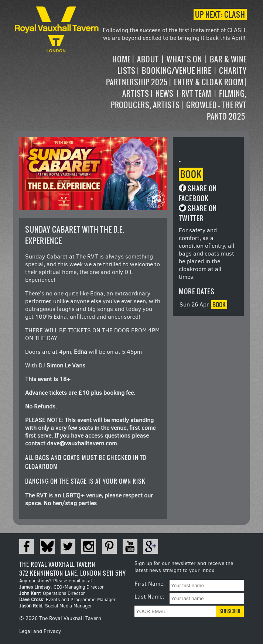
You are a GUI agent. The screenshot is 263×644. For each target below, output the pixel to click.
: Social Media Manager (56, 606)
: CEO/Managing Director (62, 587)
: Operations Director (52, 593)
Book (191, 174)
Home (122, 59)
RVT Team (196, 94)
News (165, 94)
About (148, 59)
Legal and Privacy (40, 631)
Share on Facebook (198, 193)
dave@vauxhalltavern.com (82, 443)
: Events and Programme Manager (67, 600)
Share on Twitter (198, 213)
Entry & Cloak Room (209, 82)
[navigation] (174, 88)
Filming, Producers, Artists (179, 99)
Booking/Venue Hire (177, 71)
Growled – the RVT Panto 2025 (216, 111)
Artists (136, 94)
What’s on (184, 59)
